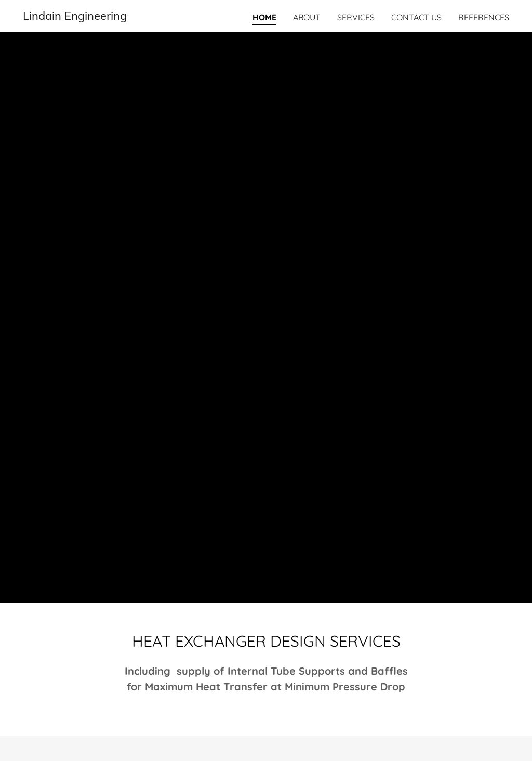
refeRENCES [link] (484, 17)
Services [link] (356, 17)
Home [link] (264, 17)
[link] (75, 17)
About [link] (307, 17)
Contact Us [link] (416, 17)
